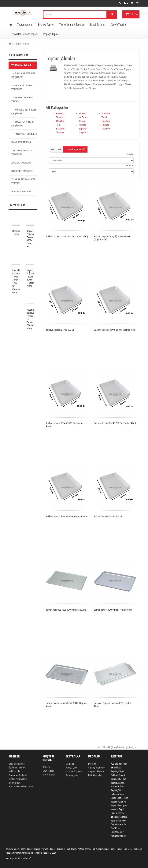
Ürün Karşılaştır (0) (75, 149)
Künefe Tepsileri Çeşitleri (83, 129)
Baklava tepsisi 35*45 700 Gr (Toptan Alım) (115, 423)
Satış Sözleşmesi (17, 764)
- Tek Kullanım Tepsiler (22, 87)
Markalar (70, 764)
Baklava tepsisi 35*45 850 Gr (108, 516)
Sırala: (130, 154)
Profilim (92, 764)
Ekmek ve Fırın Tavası (83, 117)
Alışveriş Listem (96, 771)
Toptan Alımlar (25, 25)
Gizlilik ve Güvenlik (18, 779)
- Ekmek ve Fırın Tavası (22, 100)
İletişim (46, 767)
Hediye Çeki (71, 768)
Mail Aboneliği (95, 775)
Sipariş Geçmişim (97, 768)
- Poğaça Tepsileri (24, 134)
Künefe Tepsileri (119, 25)
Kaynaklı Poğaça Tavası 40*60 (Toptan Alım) (31, 278)
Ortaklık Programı (74, 771)
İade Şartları (14, 783)
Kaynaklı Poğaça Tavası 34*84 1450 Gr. (31, 239)
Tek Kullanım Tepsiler (61, 129)
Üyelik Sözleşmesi (17, 768)
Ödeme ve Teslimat (18, 775)
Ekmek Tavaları (97, 25)
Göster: (130, 166)
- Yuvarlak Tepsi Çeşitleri (23, 124)
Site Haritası (49, 775)
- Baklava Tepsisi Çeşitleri (23, 75)
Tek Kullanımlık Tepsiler (72, 25)
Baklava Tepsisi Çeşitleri (60, 117)
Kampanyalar (72, 775)
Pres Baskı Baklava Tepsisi (21, 787)
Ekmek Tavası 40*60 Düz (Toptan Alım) (113, 610)
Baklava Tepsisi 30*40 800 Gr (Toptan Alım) (115, 330)
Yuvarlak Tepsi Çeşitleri (106, 117)
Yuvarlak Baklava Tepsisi (25, 34)
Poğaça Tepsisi (51, 34)
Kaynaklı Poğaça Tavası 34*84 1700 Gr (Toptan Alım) (16, 281)
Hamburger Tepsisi (18, 233)
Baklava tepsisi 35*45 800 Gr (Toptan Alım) (67, 516)
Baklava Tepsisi (46, 25)
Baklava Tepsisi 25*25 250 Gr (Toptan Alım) (67, 236)
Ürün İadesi (48, 771)
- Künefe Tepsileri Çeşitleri (24, 112)
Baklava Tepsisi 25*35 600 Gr (60, 330)
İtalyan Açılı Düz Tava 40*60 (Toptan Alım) (66, 610)
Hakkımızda (14, 771)
